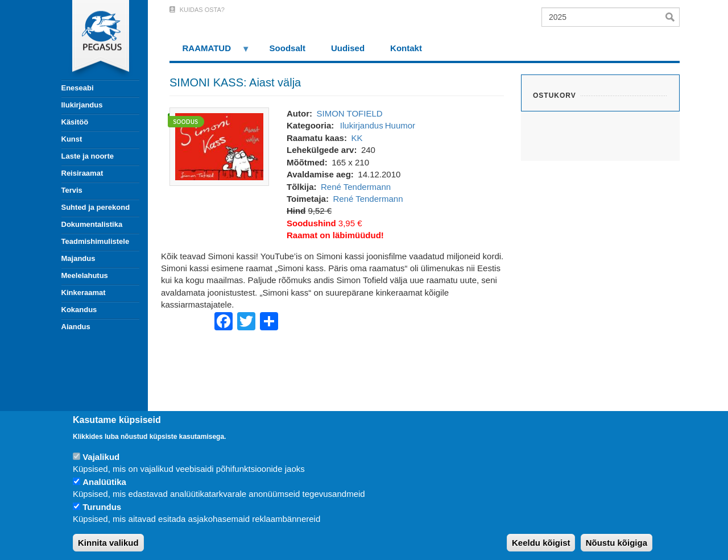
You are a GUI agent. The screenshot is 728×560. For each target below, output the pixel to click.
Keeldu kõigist (541, 543)
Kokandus (79, 310)
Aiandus (76, 327)
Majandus (78, 258)
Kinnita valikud (108, 543)
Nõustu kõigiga (617, 543)
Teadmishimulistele (96, 241)
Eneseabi (78, 88)
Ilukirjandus (82, 105)
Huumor (400, 125)
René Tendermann (356, 187)
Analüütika (104, 482)
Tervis (72, 190)
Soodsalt (288, 48)
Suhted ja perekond (96, 207)
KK (357, 138)
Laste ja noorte (88, 156)
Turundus (102, 507)
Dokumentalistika (92, 224)
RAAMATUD (210, 52)
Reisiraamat (82, 173)
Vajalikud (101, 457)
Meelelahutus (85, 275)
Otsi (673, 17)
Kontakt (406, 48)
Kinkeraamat (84, 293)
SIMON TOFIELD (349, 113)
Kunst (72, 139)
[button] (219, 146)
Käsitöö (75, 122)
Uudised (348, 48)
